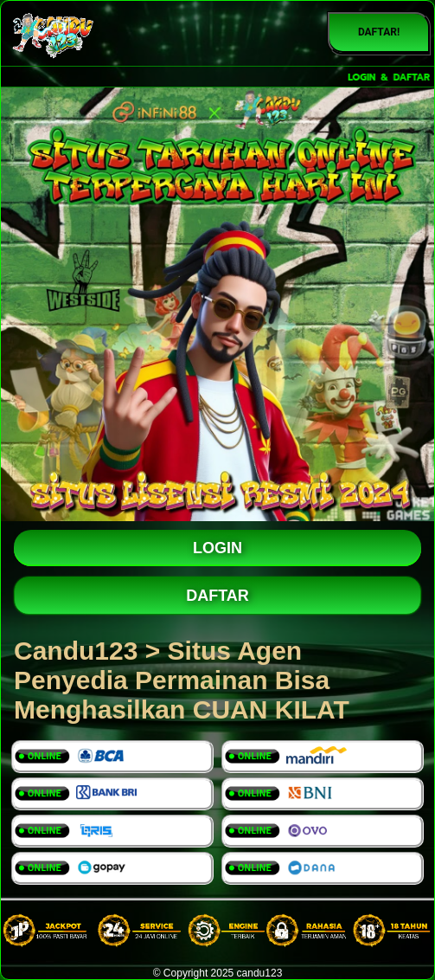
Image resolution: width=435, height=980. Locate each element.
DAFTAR (217, 596)
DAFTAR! (379, 32)
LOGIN (217, 548)
